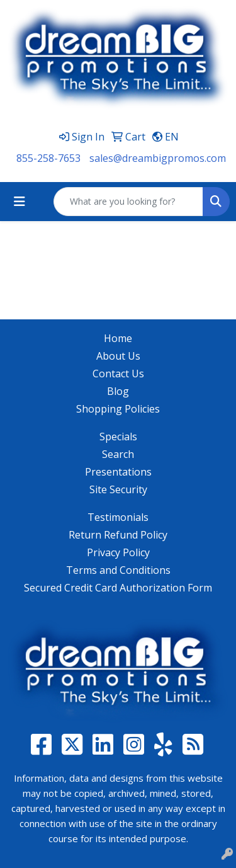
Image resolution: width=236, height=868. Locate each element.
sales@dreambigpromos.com (158, 158)
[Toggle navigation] (20, 202)
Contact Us (118, 374)
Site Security (118, 489)
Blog (118, 391)
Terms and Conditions (118, 570)
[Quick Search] (128, 202)
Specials (118, 437)
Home (118, 338)
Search (118, 454)
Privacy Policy (118, 552)
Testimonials (118, 517)
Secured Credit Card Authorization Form (118, 588)
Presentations (118, 472)
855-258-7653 (48, 158)
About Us (118, 356)
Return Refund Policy (118, 535)
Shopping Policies (118, 409)
